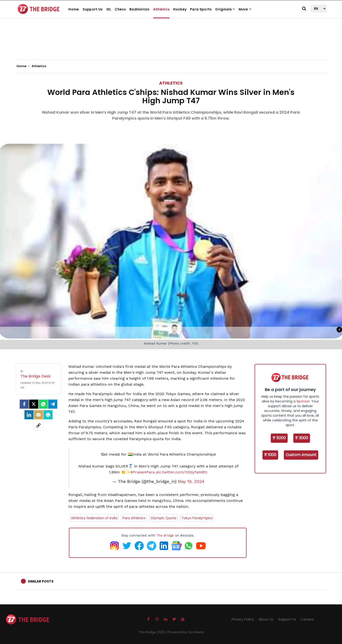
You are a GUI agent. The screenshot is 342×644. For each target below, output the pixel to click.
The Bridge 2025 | (153, 632)
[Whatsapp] (43, 404)
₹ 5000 (279, 438)
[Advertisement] (171, 45)
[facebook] (24, 404)
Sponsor (303, 401)
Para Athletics (134, 518)
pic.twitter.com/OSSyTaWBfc (182, 472)
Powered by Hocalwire (186, 632)
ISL (109, 9)
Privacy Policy (243, 619)
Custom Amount (301, 455)
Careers (307, 619)
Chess (120, 9)
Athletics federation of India (94, 518)
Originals (225, 9)
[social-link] (38, 425)
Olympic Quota (163, 518)
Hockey (180, 9)
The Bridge (165, 535)
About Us (266, 619)
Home (74, 9)
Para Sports (201, 9)
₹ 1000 (270, 455)
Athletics (161, 9)
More (245, 9)
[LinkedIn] (29, 415)
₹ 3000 (302, 438)
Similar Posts (41, 581)
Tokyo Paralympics (197, 518)
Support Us (93, 9)
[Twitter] (34, 404)
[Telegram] (53, 404)
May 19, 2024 (191, 481)
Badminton (140, 9)
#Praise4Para (142, 472)
